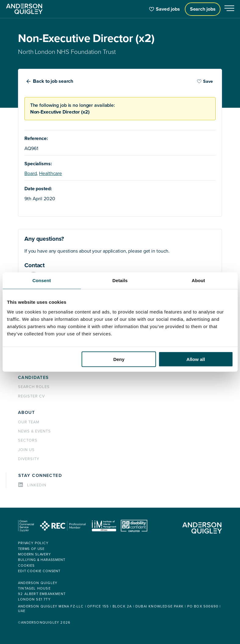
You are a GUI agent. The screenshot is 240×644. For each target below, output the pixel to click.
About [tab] (199, 280)
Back (53, 81)
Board (30, 173)
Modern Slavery (34, 554)
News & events (34, 431)
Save (205, 81)
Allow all (196, 359)
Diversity (29, 459)
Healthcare (50, 173)
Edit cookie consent (39, 571)
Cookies (26, 566)
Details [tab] (120, 280)
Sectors (28, 440)
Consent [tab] (42, 280)
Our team (29, 422)
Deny (119, 359)
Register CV (31, 396)
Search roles (34, 387)
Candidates (33, 378)
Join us (26, 450)
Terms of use (31, 549)
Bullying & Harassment (42, 560)
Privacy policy (33, 543)
